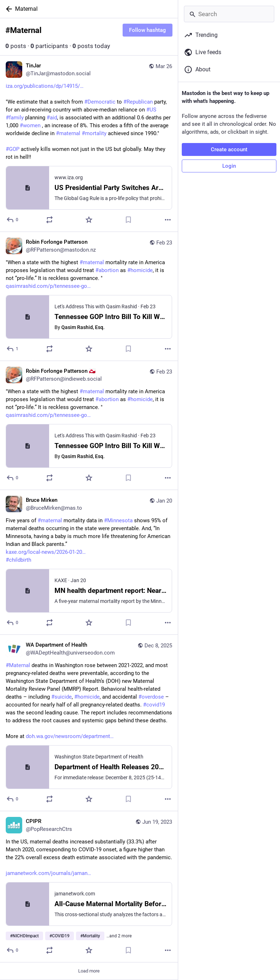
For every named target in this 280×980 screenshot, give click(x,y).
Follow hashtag (148, 30)
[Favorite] (89, 220)
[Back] (8, 9)
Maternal (26, 9)
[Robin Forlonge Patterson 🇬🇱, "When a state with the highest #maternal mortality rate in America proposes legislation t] (89, 425)
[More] (168, 220)
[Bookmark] (128, 220)
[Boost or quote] (49, 220)
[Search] (229, 14)
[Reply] (13, 220)
